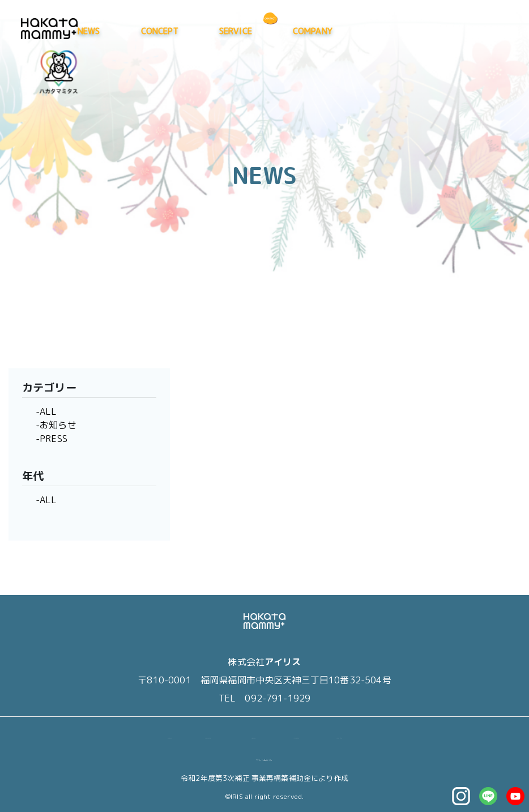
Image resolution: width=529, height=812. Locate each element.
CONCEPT (263, 31)
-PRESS (52, 439)
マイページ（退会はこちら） (264, 757)
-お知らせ (56, 425)
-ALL (46, 411)
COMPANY (416, 31)
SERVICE (339, 31)
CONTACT (343, 735)
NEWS (193, 31)
